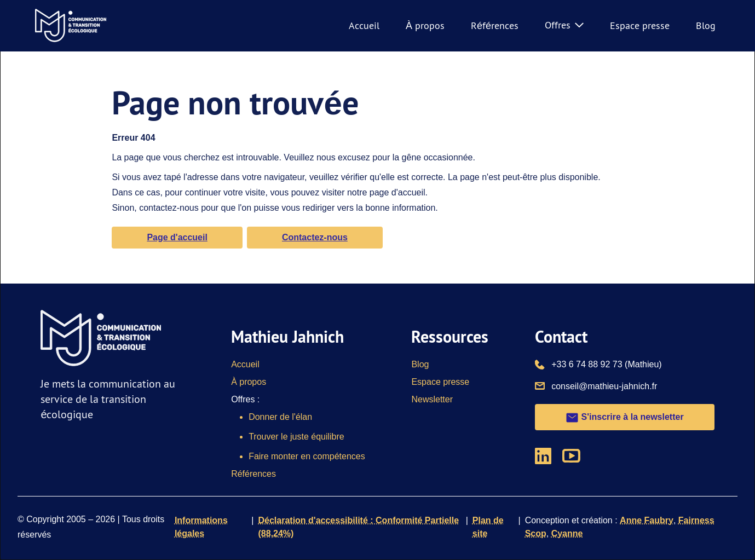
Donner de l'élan (280, 417)
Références (495, 25)
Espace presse (640, 25)
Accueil (364, 25)
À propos (425, 25)
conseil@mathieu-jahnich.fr (604, 385)
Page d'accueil (177, 237)
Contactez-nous (315, 237)
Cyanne (567, 533)
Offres (564, 25)
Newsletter (432, 399)
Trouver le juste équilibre (296, 437)
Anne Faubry (647, 520)
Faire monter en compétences (307, 456)
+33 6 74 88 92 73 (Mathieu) (606, 363)
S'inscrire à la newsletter (624, 418)
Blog (706, 25)
